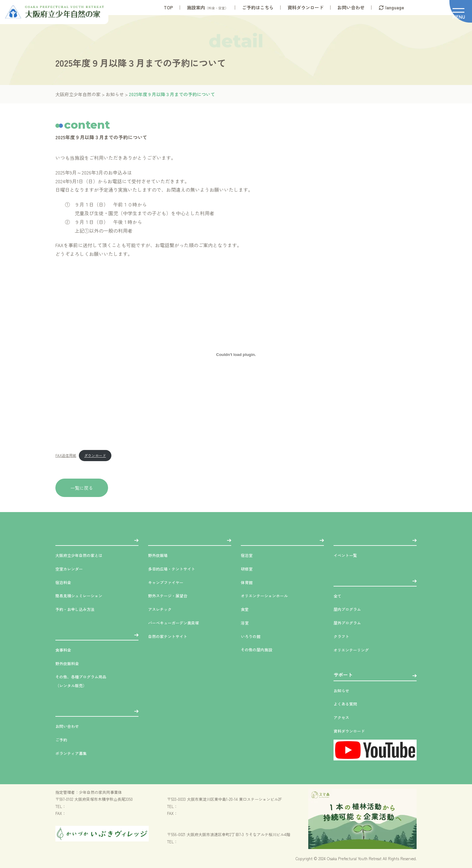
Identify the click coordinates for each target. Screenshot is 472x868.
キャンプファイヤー (170, 582)
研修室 (248, 568)
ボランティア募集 (75, 753)
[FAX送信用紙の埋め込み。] (236, 355)
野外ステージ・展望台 (172, 595)
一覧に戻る (82, 488)
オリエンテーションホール (270, 595)
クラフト (343, 636)
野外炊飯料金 (70, 663)
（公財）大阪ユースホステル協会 (196, 792)
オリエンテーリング (355, 649)
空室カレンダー (72, 568)
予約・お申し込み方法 (79, 609)
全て (338, 596)
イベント (343, 539)
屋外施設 (158, 539)
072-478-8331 (76, 806)
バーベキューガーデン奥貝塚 (179, 622)
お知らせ (343, 690)
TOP (168, 7)
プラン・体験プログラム (360, 580)
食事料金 (65, 649)
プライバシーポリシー (75, 859)
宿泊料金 (65, 582)
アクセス (343, 717)
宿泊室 (248, 555)
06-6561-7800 (189, 842)
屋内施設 (250, 539)
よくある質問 (348, 703)
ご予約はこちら (258, 7)
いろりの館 (253, 636)
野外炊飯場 (160, 555)
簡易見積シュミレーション (84, 595)
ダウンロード (95, 455)
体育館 (248, 582)
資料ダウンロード (306, 7)
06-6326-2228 (188, 806)
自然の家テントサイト (172, 636)
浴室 (246, 622)
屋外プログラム (350, 622)
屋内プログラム (350, 609)
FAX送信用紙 (66, 455)
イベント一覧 (348, 555)
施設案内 (208, 7)
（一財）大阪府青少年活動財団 (194, 827)
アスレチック (163, 609)
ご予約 (63, 739)
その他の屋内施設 (260, 649)
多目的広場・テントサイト (177, 568)
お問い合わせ (351, 7)
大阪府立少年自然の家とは (84, 555)
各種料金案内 (70, 634)
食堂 (246, 609)
